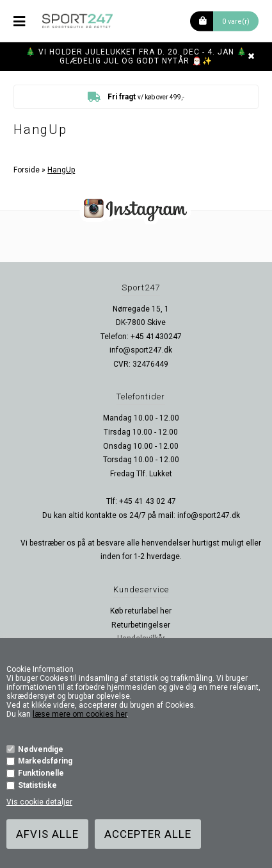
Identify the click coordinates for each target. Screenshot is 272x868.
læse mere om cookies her (80, 714)
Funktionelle (41, 773)
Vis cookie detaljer (39, 802)
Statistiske (37, 785)
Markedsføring (45, 761)
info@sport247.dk (141, 350)
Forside (27, 170)
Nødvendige (41, 749)
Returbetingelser (141, 625)
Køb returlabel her (141, 611)
